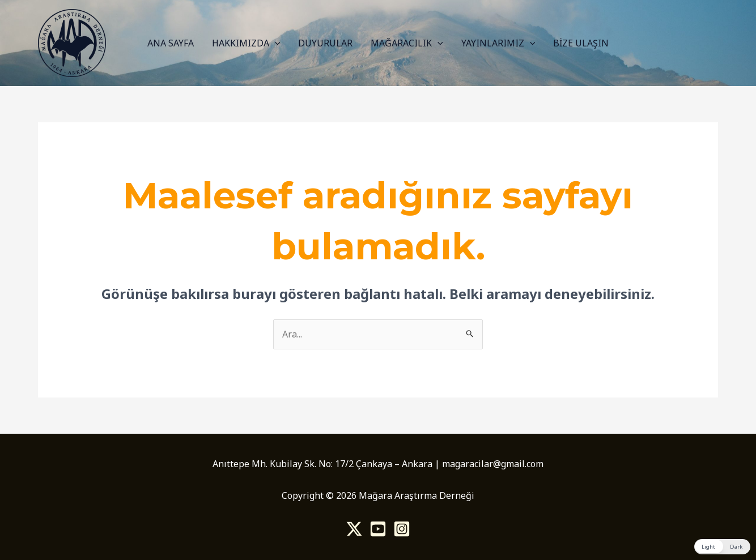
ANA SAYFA (171, 43)
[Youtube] (378, 529)
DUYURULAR (325, 43)
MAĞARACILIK (407, 43)
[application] (275, 43)
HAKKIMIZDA (246, 43)
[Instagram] (402, 529)
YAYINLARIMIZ (498, 43)
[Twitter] (354, 529)
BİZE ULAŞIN (581, 43)
